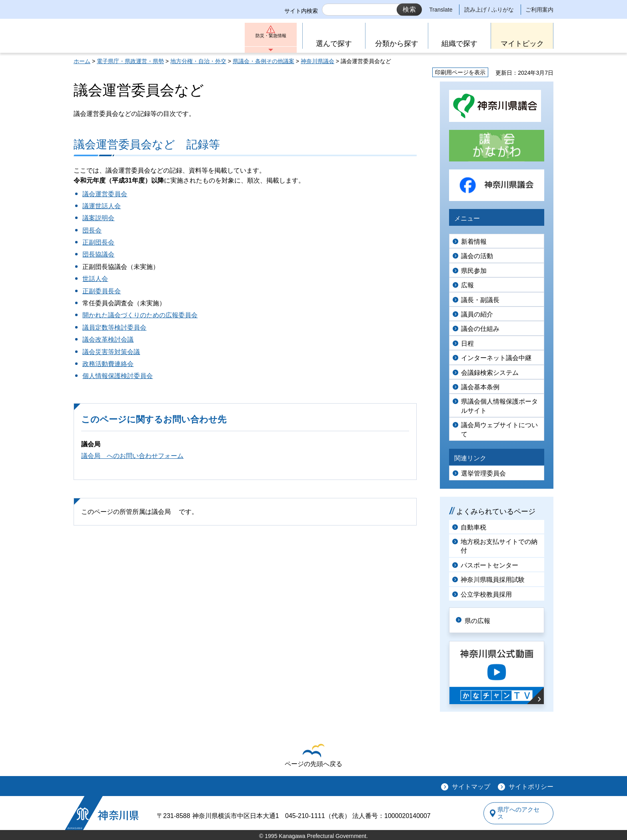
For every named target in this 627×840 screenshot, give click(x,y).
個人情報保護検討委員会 (118, 376)
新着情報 (474, 242)
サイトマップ (471, 786)
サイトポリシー (531, 786)
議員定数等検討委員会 (114, 327)
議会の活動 (477, 256)
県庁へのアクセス (517, 812)
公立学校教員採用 (486, 594)
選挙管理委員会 (483, 473)
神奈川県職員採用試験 (493, 580)
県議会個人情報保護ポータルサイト (499, 406)
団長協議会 (98, 254)
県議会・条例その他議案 (264, 61)
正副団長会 (98, 242)
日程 (467, 343)
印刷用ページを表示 (460, 72)
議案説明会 (98, 218)
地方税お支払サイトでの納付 (499, 546)
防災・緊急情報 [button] (271, 39)
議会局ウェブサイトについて (499, 429)
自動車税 (473, 527)
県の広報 (482, 620)
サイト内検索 (301, 11)
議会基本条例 (480, 387)
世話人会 (95, 279)
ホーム (82, 61)
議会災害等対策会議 (111, 352)
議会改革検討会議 (108, 339)
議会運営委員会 (105, 194)
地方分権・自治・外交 (198, 61)
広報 (467, 285)
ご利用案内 (539, 10)
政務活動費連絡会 (108, 364)
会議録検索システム (490, 373)
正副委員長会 (102, 291)
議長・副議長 (480, 300)
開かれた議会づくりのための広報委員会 (140, 315)
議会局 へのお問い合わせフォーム (132, 456)
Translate (441, 10)
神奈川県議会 (317, 61)
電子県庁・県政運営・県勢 (130, 61)
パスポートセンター (489, 565)
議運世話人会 (102, 206)
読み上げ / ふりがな (489, 10)
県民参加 (474, 271)
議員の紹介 (477, 314)
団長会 (92, 230)
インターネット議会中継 (496, 358)
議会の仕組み (480, 329)
